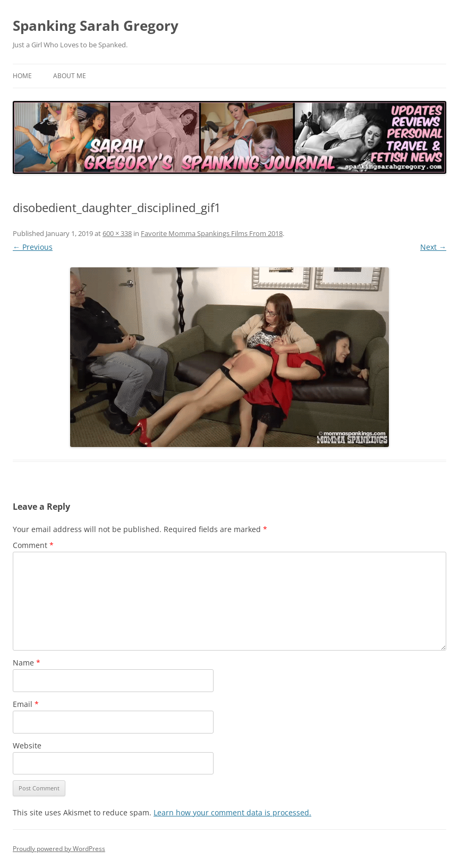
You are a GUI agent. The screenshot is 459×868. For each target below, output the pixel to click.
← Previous (33, 247)
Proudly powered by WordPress (59, 849)
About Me (70, 76)
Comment (33, 545)
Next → (433, 247)
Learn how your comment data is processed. (232, 812)
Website (27, 745)
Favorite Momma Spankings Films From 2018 (212, 233)
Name (27, 663)
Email (26, 704)
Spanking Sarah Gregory (96, 26)
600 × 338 (117, 233)
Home (22, 76)
